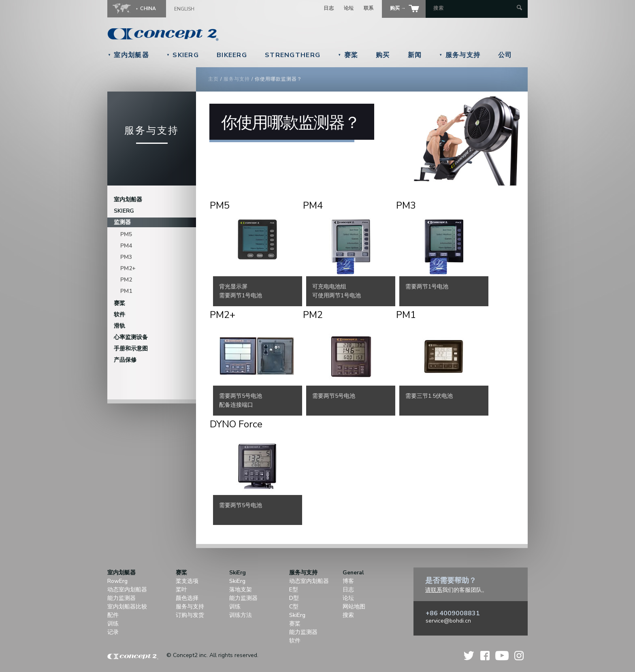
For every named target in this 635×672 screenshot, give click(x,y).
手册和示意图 (131, 349)
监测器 (122, 222)
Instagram (519, 656)
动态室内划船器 (127, 590)
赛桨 (348, 55)
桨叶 (181, 590)
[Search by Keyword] (474, 8)
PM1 (126, 291)
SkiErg (183, 55)
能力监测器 (121, 598)
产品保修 (125, 360)
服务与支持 (460, 55)
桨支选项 (187, 581)
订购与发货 (190, 615)
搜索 (348, 615)
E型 (294, 590)
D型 (294, 598)
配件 (113, 615)
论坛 (349, 8)
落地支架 (241, 590)
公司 (505, 55)
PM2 (126, 280)
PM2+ (128, 268)
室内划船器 (128, 199)
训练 (113, 624)
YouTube (502, 656)
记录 (113, 632)
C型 (294, 607)
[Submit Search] (519, 8)
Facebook (485, 656)
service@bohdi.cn (448, 621)
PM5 (126, 234)
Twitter (469, 656)
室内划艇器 (128, 55)
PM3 (126, 257)
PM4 (126, 246)
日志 (329, 8)
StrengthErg (293, 55)
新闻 (415, 55)
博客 (348, 581)
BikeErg (232, 55)
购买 (383, 55)
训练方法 (241, 615)
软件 (119, 315)
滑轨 (119, 326)
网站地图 (354, 607)
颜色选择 (187, 598)
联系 (369, 8)
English (184, 9)
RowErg (117, 581)
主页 (213, 79)
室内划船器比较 (127, 607)
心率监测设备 (131, 337)
